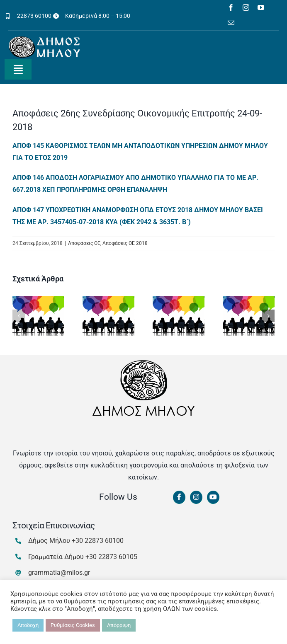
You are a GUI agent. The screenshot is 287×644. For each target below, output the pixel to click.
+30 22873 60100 (98, 541)
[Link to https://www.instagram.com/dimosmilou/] (196, 497)
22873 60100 (34, 16)
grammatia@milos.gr (59, 573)
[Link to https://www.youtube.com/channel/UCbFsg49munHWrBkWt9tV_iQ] (213, 497)
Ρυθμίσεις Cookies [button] (73, 625)
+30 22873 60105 (111, 557)
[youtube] (261, 7)
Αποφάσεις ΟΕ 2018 (125, 243)
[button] (19, 316)
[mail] (231, 22)
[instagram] (246, 7)
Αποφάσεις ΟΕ (84, 243)
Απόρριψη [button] (119, 625)
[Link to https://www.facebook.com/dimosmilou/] (179, 497)
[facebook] (231, 7)
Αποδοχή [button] (28, 625)
